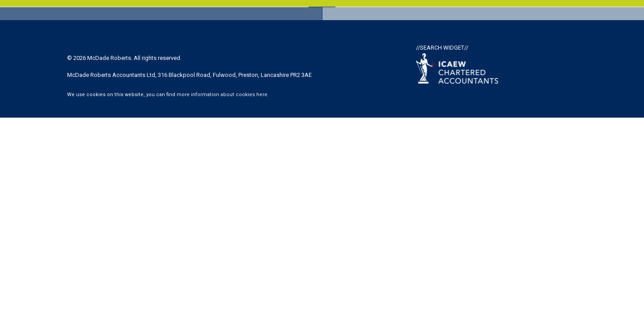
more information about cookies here (222, 95)
